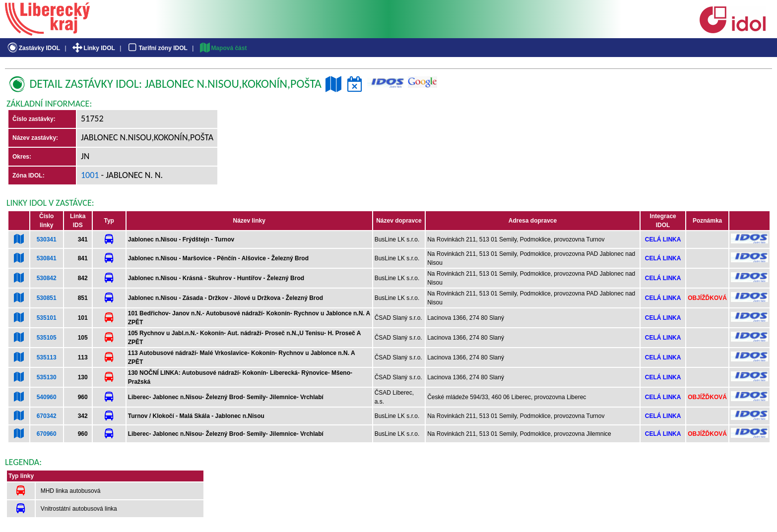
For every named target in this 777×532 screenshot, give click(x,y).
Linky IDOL (93, 48)
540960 (47, 397)
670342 (47, 416)
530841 (47, 258)
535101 (47, 318)
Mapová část (223, 48)
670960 (47, 434)
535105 (47, 338)
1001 (90, 175)
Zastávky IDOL (33, 48)
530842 (47, 278)
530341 (47, 239)
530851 (47, 298)
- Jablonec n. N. (131, 175)
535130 (47, 377)
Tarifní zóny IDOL (157, 48)
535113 (47, 357)
